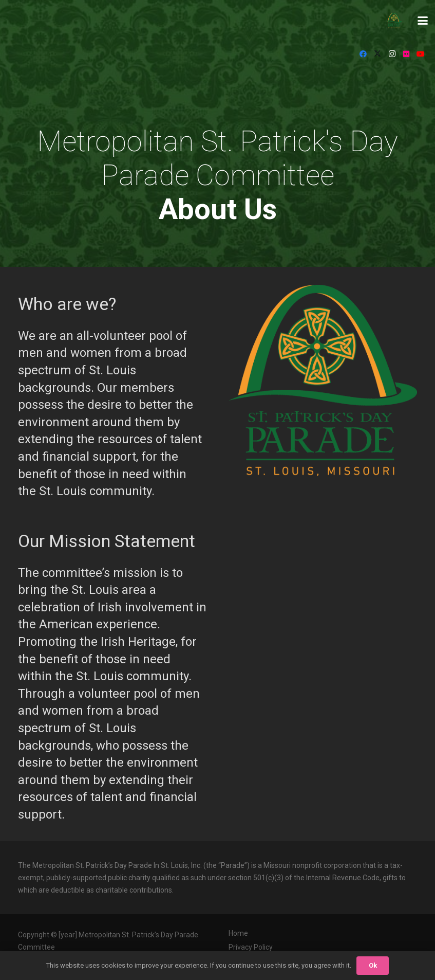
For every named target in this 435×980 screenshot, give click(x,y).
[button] (423, 21)
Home (238, 933)
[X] (377, 54)
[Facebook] (363, 54)
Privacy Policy (251, 947)
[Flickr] (406, 54)
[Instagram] (392, 54)
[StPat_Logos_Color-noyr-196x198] (394, 21)
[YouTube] (421, 54)
